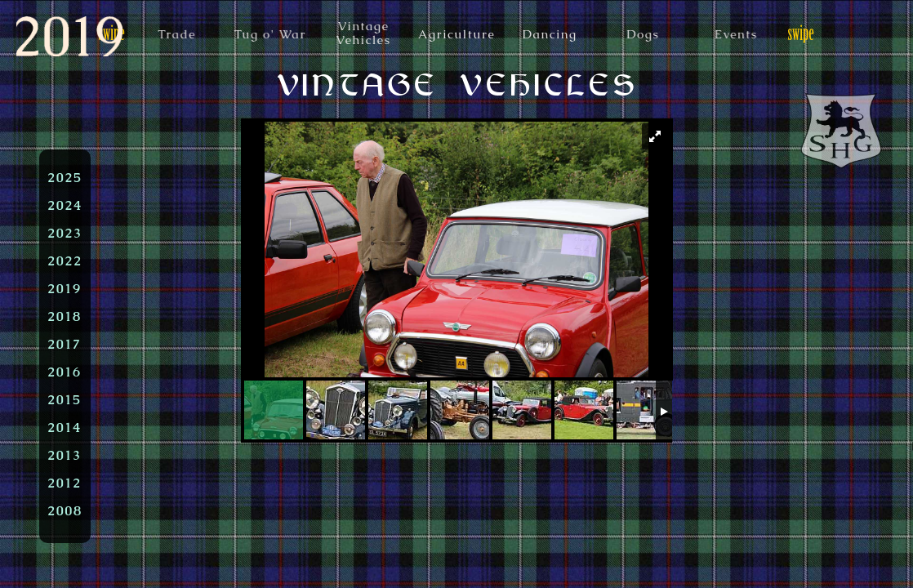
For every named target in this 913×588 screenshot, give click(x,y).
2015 (65, 399)
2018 (65, 316)
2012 (65, 483)
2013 (65, 455)
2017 (65, 344)
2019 (65, 288)
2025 (65, 177)
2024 (65, 205)
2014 (65, 427)
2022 (65, 261)
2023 (65, 233)
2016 (65, 372)
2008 (65, 510)
